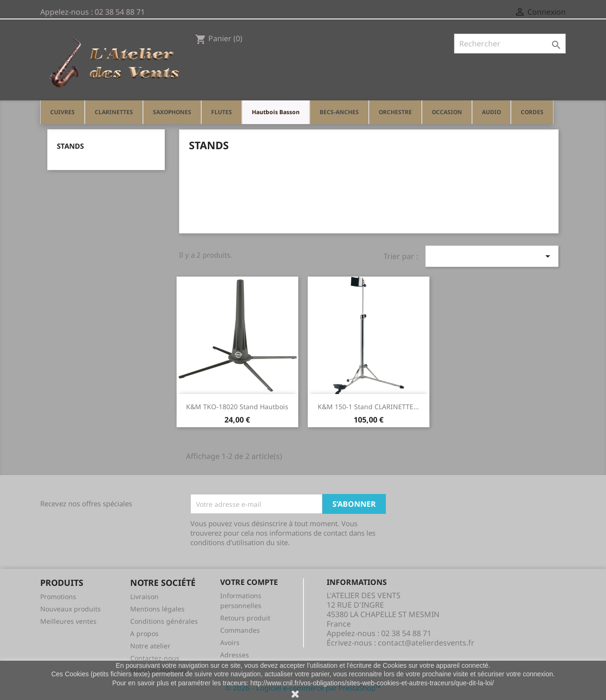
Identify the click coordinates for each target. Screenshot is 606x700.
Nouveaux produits (71, 609)
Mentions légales (157, 609)
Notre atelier (150, 646)
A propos (144, 633)
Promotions (58, 597)
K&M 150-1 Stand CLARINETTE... (368, 407)
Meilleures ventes (68, 621)
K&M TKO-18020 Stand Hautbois (237, 407)
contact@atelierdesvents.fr (426, 643)
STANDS (70, 146)
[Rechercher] (510, 44)
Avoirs (230, 642)
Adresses (235, 655)
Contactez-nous (155, 658)
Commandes (240, 630)
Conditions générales (164, 621)
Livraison (144, 597)
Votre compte (249, 582)
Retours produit (245, 618)
